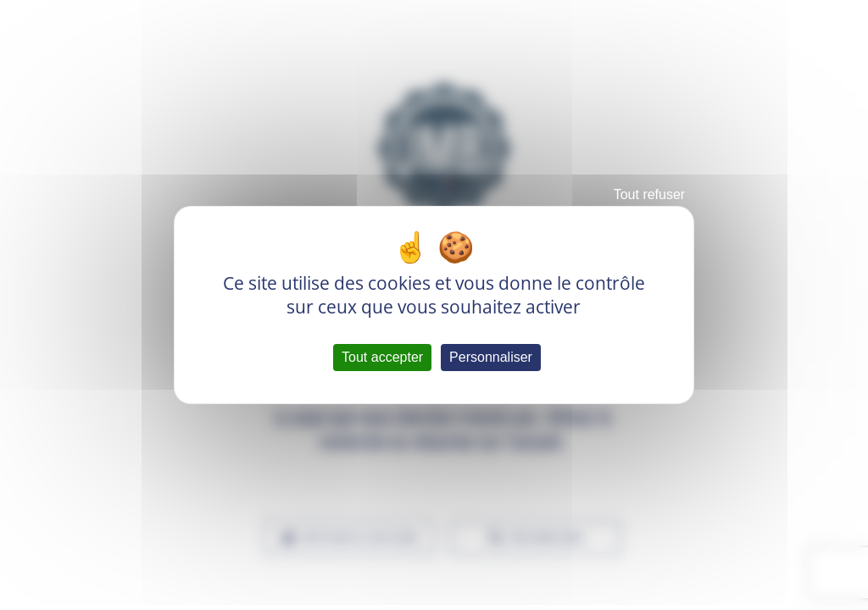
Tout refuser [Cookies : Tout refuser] (649, 194)
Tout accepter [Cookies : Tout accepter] (382, 357)
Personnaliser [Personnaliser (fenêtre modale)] (491, 357)
